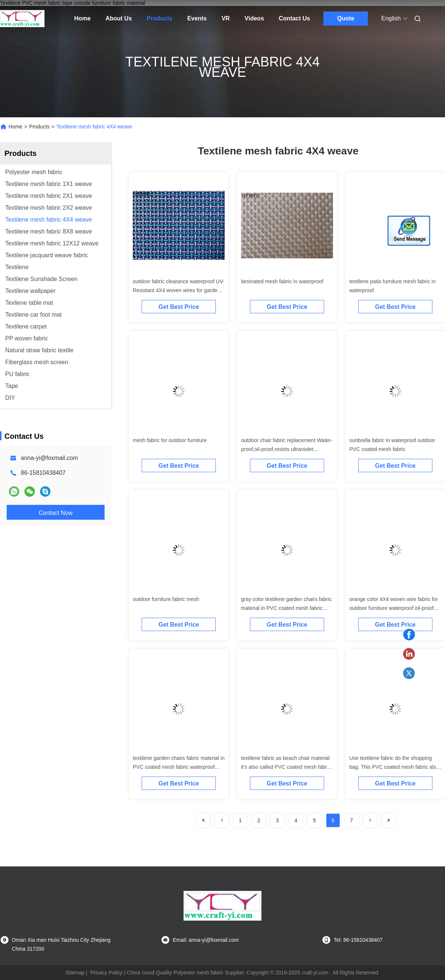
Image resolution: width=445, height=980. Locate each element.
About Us (118, 18)
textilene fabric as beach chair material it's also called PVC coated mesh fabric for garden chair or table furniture (286, 767)
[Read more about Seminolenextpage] (203, 820)
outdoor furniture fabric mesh (166, 599)
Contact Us (294, 18)
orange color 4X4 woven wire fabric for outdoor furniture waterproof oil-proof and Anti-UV (394, 608)
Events (197, 18)
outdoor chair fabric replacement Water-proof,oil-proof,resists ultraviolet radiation (287, 449)
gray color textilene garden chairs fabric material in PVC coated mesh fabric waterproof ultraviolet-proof (286, 608)
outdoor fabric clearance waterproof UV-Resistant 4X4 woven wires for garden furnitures (179, 290)
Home (82, 18)
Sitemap (75, 973)
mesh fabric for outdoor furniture (170, 440)
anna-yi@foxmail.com (49, 458)
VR (225, 18)
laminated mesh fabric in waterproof (282, 281)
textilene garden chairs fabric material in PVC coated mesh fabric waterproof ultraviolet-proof (179, 767)
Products (160, 18)
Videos (254, 18)
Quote (346, 18)
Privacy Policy (106, 973)
